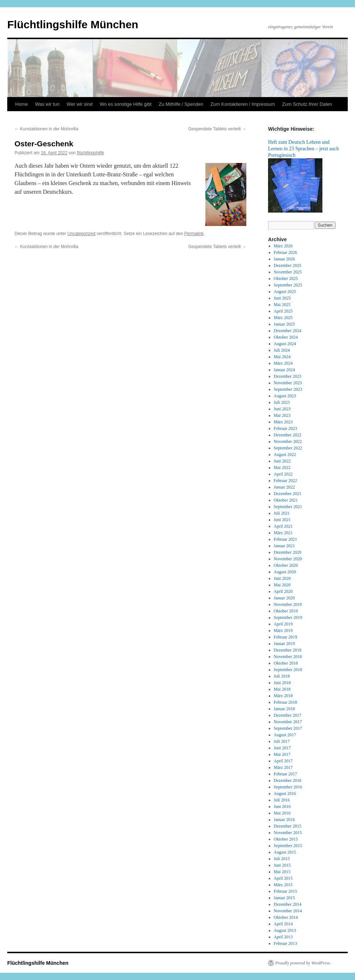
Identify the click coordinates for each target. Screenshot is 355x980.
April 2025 (283, 311)
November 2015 (288, 833)
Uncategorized (81, 234)
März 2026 (283, 246)
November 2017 (288, 722)
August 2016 (285, 793)
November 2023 (288, 383)
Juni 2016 (282, 807)
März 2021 (283, 533)
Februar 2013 (285, 943)
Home (22, 104)
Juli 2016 (282, 800)
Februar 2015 (285, 891)
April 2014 (283, 924)
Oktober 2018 (286, 663)
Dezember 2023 (288, 376)
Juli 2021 (282, 513)
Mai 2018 (282, 689)
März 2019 (283, 631)
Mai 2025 (282, 305)
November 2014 (288, 911)
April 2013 (283, 937)
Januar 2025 (284, 324)
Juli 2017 (282, 741)
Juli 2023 (282, 402)
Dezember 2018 (288, 650)
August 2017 (285, 735)
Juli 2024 (282, 350)
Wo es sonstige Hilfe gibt (126, 104)
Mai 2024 (282, 357)
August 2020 (285, 572)
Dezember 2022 (288, 435)
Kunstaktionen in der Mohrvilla (46, 129)
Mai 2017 (282, 754)
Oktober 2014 (286, 917)
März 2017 (283, 767)
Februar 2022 (285, 481)
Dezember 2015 (288, 826)
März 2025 (283, 318)
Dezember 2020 (288, 552)
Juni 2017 (282, 748)
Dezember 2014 (288, 904)
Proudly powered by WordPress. (303, 963)
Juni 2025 (282, 298)
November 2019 (288, 604)
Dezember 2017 (288, 715)
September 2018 (288, 670)
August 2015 (285, 852)
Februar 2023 (285, 428)
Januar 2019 (284, 644)
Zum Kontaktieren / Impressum (243, 104)
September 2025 (288, 285)
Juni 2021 (282, 520)
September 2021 (288, 507)
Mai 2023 (282, 415)
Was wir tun (47, 104)
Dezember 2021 (288, 494)
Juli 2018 (282, 676)
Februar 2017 (285, 774)
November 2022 (288, 441)
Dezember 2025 (288, 265)
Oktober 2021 (286, 500)
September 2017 (288, 728)
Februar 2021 (285, 539)
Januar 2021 (284, 546)
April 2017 (283, 761)
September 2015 (288, 846)
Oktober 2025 (286, 278)
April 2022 (283, 474)
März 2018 (283, 696)
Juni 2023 (282, 409)
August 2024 (285, 344)
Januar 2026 (284, 259)
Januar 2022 (284, 487)
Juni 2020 (282, 578)
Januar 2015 (284, 898)
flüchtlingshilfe (90, 153)
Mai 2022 (282, 468)
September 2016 (288, 787)
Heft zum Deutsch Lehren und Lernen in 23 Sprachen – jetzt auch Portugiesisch (304, 148)
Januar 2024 (284, 370)
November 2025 (288, 272)
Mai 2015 (282, 872)
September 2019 (288, 617)
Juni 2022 (282, 461)
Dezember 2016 (288, 780)
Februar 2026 (285, 252)
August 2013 (285, 930)
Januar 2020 (284, 598)
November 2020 (288, 559)
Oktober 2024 (286, 337)
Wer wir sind (80, 104)
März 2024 (283, 363)
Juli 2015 (282, 859)
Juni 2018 (282, 683)
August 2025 (285, 292)
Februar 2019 (285, 637)
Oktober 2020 (286, 565)
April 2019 (283, 624)
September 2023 (288, 389)
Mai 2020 (282, 585)
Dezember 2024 (288, 331)
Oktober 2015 (286, 839)
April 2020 (283, 591)
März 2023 (283, 422)
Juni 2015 (282, 865)
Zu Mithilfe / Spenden (181, 104)
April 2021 (283, 526)
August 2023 (285, 396)
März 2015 (283, 885)
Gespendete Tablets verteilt (217, 129)
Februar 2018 (285, 702)
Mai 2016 (282, 813)
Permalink (194, 234)
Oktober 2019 (286, 611)
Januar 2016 (284, 820)
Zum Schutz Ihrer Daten (307, 104)
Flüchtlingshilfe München (73, 24)
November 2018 (288, 657)
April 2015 (283, 878)
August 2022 (285, 455)
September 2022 (288, 448)
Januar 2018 (284, 709)
